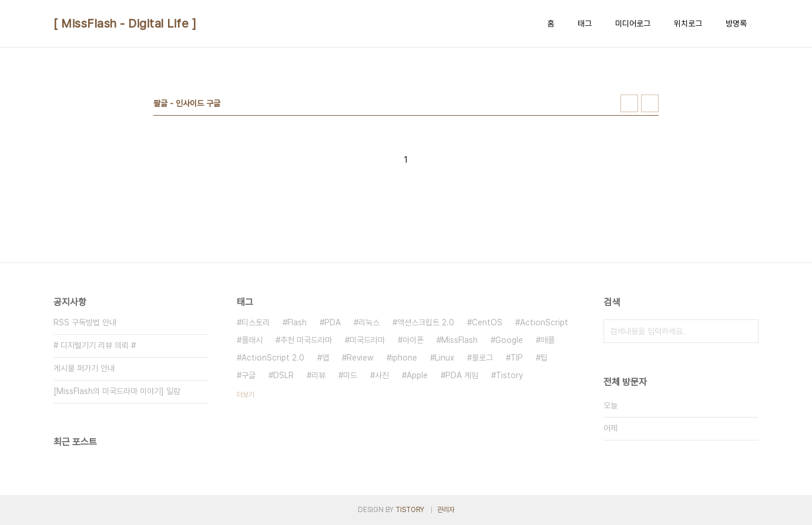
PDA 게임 (462, 375)
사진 (382, 375)
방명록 (736, 23)
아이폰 (413, 340)
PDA (333, 322)
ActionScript (544, 322)
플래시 (252, 340)
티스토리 (256, 322)
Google (509, 340)
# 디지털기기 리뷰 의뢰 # (95, 345)
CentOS (487, 322)
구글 (249, 375)
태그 (585, 23)
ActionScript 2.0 (273, 358)
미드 (350, 375)
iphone (404, 358)
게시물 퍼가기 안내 (84, 368)
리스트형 (650, 103)
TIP (517, 358)
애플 (548, 340)
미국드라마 (367, 340)
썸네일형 (629, 103)
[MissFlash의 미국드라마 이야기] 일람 (117, 391)
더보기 (246, 395)
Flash (297, 322)
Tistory (509, 375)
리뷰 (318, 375)
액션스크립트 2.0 (426, 322)
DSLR (283, 375)
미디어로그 (633, 23)
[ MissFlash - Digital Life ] (125, 23)
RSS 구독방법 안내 (85, 322)
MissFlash (459, 340)
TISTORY (410, 510)
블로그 (482, 358)
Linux (444, 358)
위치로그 (688, 23)
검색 (747, 331)
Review (360, 358)
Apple (417, 375)
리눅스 (369, 322)
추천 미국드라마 (306, 340)
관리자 (446, 510)
